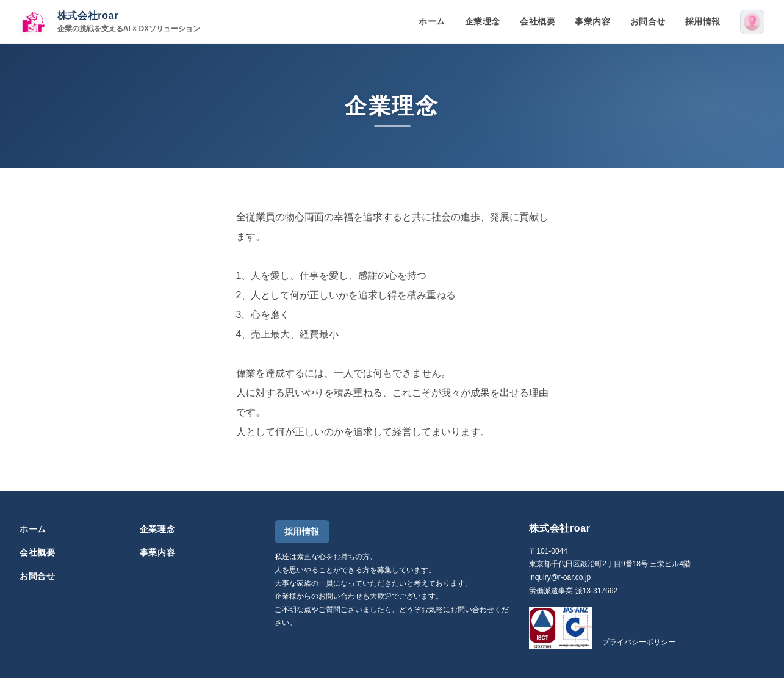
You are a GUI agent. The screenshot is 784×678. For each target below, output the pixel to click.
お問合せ (648, 21)
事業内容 (592, 21)
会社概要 (538, 21)
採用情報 (703, 21)
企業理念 (483, 21)
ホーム (432, 21)
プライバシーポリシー (639, 642)
